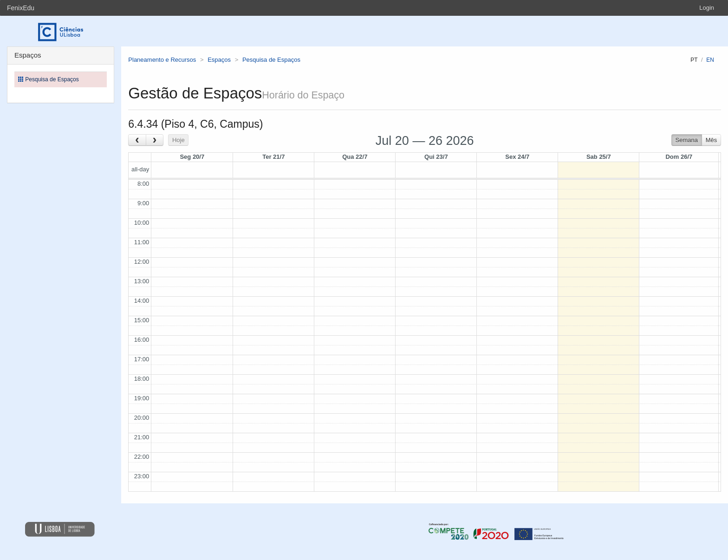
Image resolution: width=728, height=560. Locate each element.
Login (707, 8)
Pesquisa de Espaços (271, 60)
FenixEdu (21, 8)
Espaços (219, 60)
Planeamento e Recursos (162, 60)
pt (694, 60)
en (710, 60)
